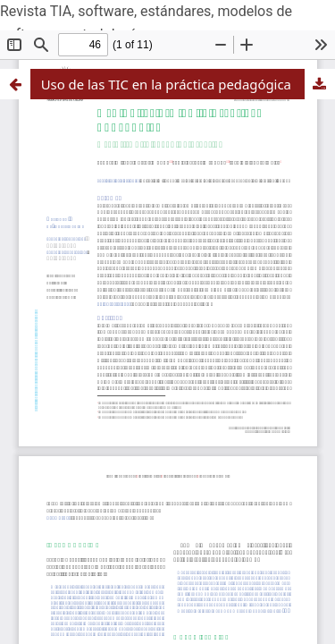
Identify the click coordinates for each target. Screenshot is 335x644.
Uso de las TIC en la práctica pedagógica (166, 84)
